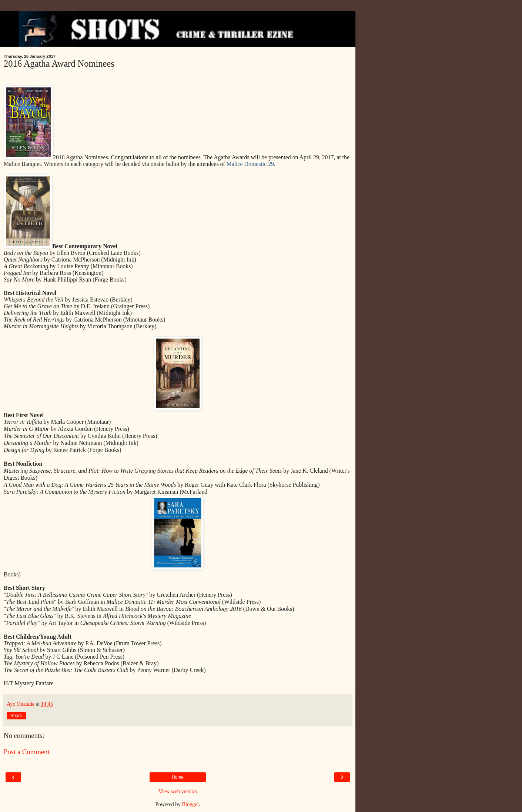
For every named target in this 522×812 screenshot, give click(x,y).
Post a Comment (27, 752)
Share (16, 716)
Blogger (190, 804)
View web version (178, 791)
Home (178, 777)
